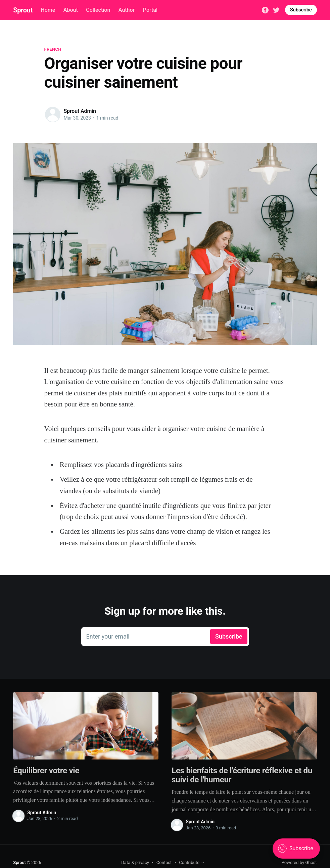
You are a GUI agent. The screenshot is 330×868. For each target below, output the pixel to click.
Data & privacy (135, 862)
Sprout (23, 10)
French (53, 49)
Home (48, 10)
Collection (98, 10)
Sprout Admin (80, 111)
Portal (150, 10)
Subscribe (301, 10)
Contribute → (192, 862)
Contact (164, 862)
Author (127, 10)
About (71, 10)
